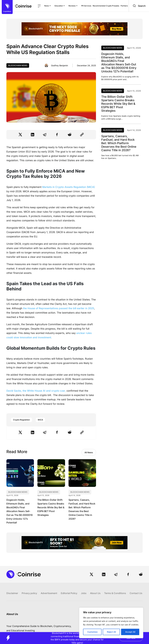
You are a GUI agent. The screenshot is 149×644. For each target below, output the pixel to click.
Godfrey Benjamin (60, 65)
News (48, 6)
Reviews (73, 6)
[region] (111, 623)
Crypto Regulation (21, 420)
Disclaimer (12, 593)
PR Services (86, 6)
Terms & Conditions (115, 593)
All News (89, 452)
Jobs (84, 593)
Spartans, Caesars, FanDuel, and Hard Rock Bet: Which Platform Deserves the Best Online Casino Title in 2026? (119, 143)
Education (60, 6)
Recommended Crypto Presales (106, 6)
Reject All (111, 632)
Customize (92, 632)
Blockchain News (18, 65)
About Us (95, 593)
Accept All (130, 632)
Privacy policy (29, 593)
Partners (124, 6)
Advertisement (49, 593)
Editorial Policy (69, 593)
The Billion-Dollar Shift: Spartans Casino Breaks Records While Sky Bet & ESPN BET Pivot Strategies (51, 507)
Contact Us (136, 593)
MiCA (40, 420)
